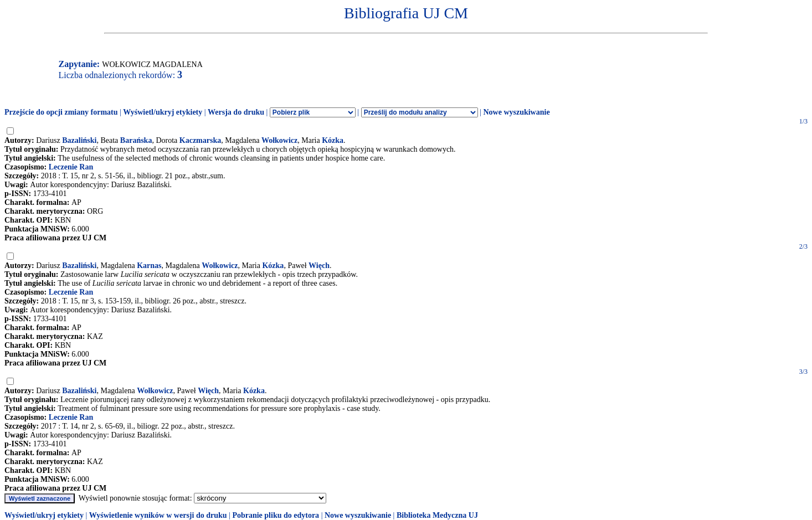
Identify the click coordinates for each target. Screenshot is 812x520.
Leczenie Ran (71, 167)
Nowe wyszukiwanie (516, 112)
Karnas (149, 266)
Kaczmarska (200, 140)
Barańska (136, 140)
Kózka (333, 140)
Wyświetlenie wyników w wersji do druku (158, 515)
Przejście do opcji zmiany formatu (61, 112)
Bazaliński (79, 140)
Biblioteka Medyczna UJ (437, 515)
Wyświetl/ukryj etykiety (163, 112)
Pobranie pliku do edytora (276, 515)
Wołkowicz (279, 140)
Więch (319, 266)
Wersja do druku (236, 112)
